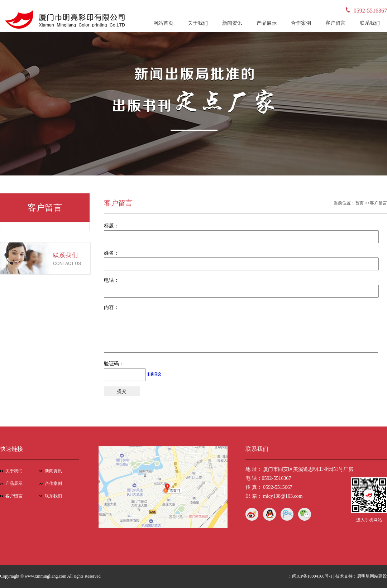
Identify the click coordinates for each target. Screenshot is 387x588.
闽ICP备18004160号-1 (312, 576)
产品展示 (267, 23)
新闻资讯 (232, 23)
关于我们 (198, 23)
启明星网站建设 (372, 576)
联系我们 (370, 23)
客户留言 (335, 23)
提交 (122, 391)
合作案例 (301, 23)
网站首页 (163, 23)
